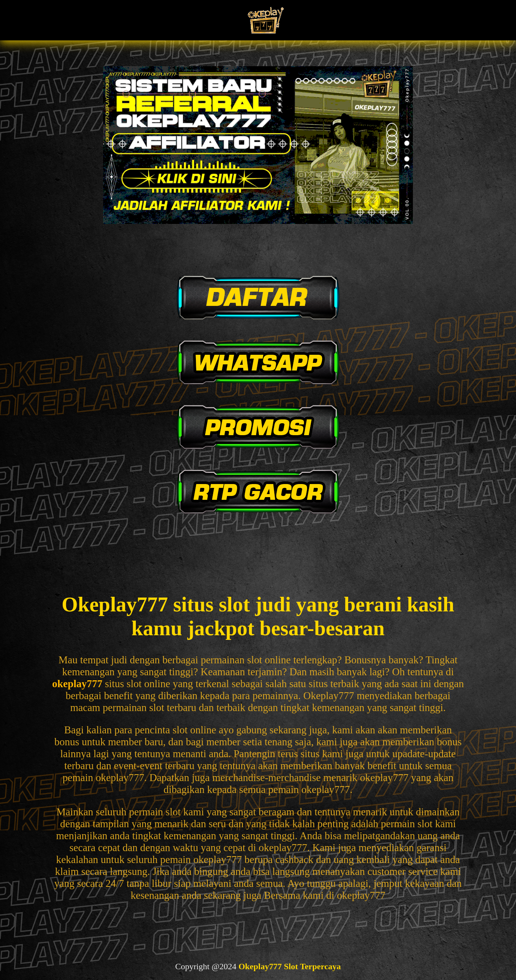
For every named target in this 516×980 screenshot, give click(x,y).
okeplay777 (77, 684)
